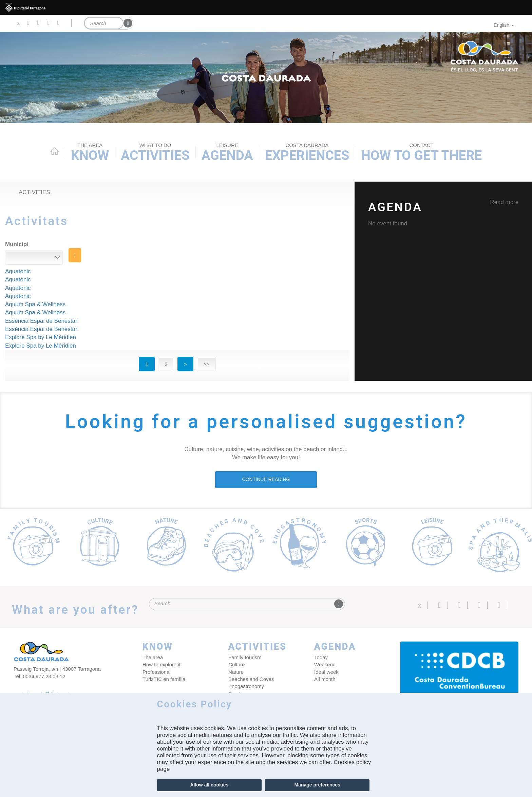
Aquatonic (18, 271)
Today (321, 657)
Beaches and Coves (251, 679)
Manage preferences (317, 785)
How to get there (421, 152)
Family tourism (245, 657)
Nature (236, 672)
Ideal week (326, 672)
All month (325, 679)
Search (75, 255)
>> (206, 364)
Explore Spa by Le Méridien (41, 337)
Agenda (227, 152)
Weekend (325, 664)
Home (55, 151)
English (504, 25)
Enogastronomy (246, 687)
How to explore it (161, 664)
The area (153, 657)
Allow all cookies (209, 785)
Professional (157, 672)
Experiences (307, 152)
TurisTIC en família (164, 679)
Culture (236, 664)
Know (90, 152)
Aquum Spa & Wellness (35, 304)
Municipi (17, 244)
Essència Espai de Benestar (41, 321)
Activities (155, 152)
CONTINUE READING (266, 479)
